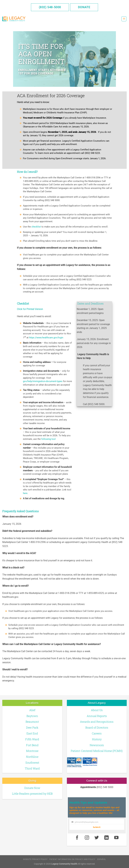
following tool (48, 439)
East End (32, 733)
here (25, 493)
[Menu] (124, 19)
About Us (97, 710)
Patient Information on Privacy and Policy (72, 859)
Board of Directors (97, 727)
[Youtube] (116, 838)
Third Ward (32, 768)
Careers (97, 733)
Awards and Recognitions (97, 722)
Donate (84, 7)
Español (102, 859)
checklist (36, 227)
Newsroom (97, 745)
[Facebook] (77, 838)
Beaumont (32, 722)
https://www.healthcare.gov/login (46, 338)
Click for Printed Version (30, 309)
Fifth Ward (32, 739)
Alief (32, 710)
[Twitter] (97, 838)
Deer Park (32, 727)
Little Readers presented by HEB (32, 794)
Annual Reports (97, 716)
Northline (32, 757)
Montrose (32, 751)
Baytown (32, 716)
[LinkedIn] (106, 838)
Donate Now (32, 788)
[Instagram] (87, 838)
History (97, 739)
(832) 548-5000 (50, 7)
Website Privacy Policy (35, 859)
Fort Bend (32, 745)
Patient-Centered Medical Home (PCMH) (97, 751)
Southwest (32, 763)
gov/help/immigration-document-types (43, 381)
